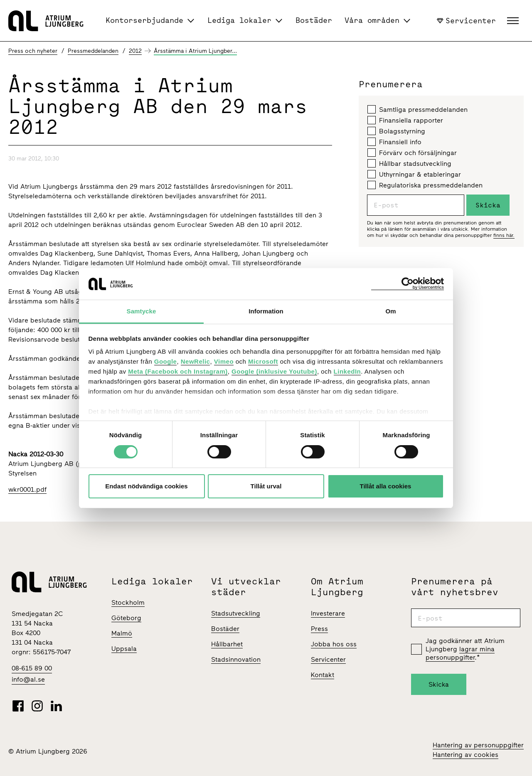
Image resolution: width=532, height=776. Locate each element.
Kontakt (323, 675)
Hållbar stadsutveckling (409, 163)
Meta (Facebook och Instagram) (178, 371)
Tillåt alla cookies (386, 486)
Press (319, 629)
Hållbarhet (227, 644)
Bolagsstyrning (396, 131)
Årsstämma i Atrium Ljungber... (195, 51)
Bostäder (314, 20)
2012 (135, 51)
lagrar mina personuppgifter (460, 653)
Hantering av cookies (465, 755)
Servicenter (466, 20)
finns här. (504, 235)
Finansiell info (394, 142)
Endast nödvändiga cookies (146, 486)
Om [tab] (390, 311)
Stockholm (128, 602)
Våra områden (372, 20)
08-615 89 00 (32, 668)
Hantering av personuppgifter (478, 745)
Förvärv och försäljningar (412, 153)
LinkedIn (347, 371)
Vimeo (224, 361)
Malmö (122, 633)
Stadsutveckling (236, 613)
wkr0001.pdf (27, 489)
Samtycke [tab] (142, 311)
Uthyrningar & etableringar (414, 174)
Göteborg (126, 618)
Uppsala (124, 649)
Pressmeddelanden (93, 51)
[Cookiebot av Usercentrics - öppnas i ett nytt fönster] (408, 284)
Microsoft (263, 361)
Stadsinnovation (236, 659)
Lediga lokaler (239, 20)
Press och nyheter (33, 51)
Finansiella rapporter (405, 120)
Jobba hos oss (334, 644)
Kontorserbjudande (144, 20)
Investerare (328, 613)
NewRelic (196, 361)
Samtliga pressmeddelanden (417, 109)
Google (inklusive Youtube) (274, 371)
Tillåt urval (266, 486)
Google (166, 361)
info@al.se (28, 679)
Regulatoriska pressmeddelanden (425, 185)
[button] (514, 21)
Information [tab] (266, 311)
